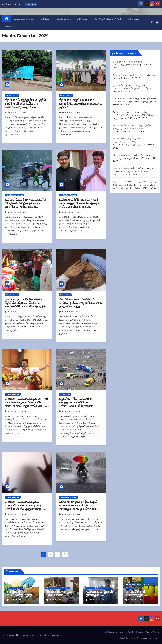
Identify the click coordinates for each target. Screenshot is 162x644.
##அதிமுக (66, 588)
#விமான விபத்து (65, 394)
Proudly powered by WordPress (16, 635)
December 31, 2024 (17, 113)
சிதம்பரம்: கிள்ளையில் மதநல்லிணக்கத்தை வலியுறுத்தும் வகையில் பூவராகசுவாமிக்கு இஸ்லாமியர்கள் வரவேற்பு (134, 185)
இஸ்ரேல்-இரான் (102, 588)
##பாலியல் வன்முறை (13, 394)
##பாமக (146, 584)
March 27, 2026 (136, 600)
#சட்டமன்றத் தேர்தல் (14, 588)
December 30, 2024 (71, 212)
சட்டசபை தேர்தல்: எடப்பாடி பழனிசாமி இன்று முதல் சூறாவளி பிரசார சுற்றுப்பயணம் (133, 128)
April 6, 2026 (16, 600)
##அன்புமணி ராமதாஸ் (134, 584)
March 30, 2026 (96, 600)
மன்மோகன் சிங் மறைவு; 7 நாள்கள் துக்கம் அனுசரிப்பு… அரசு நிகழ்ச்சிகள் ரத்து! (81, 303)
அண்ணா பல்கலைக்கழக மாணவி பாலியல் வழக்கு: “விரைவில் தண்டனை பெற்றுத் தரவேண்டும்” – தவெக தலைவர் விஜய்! (27, 404)
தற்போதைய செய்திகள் (25, 19)
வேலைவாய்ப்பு (64, 19)
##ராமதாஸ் (130, 588)
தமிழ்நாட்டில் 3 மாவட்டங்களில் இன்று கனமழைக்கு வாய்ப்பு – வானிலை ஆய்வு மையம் (26, 203)
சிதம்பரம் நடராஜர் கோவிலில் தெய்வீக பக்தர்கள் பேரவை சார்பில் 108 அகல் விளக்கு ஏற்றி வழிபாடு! (25, 304)
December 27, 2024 (71, 312)
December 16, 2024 (71, 514)
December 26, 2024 (17, 411)
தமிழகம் (45, 19)
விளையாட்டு (134, 19)
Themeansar (53, 635)
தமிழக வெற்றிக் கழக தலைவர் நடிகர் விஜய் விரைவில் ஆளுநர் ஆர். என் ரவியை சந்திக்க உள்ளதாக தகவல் (79, 205)
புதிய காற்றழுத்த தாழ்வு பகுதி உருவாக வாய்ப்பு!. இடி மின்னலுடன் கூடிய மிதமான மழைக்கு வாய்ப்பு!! (78, 507)
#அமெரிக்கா (91, 588)
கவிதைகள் (82, 19)
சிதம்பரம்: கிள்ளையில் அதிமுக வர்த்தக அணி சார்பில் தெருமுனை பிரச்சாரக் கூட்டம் (133, 171)
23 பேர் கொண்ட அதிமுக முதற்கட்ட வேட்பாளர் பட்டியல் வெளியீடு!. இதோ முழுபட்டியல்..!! (133, 115)
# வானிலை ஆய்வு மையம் (14, 195)
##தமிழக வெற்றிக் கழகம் (68, 195)
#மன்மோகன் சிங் (65, 295)
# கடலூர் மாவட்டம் (12, 95)
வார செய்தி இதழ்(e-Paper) (108, 19)
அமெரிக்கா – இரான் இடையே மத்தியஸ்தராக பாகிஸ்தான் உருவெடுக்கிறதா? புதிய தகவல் (129, 142)
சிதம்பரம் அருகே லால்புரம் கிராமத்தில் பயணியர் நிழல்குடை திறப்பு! (80, 103)
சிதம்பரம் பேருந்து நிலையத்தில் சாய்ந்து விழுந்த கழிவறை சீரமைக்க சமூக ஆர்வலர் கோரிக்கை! (25, 105)
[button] (152, 22)
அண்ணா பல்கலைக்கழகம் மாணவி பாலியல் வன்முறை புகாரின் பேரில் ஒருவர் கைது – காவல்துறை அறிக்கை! (24, 507)
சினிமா (8, 26)
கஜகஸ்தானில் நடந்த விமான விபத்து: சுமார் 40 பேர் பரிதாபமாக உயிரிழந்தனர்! (77, 402)
